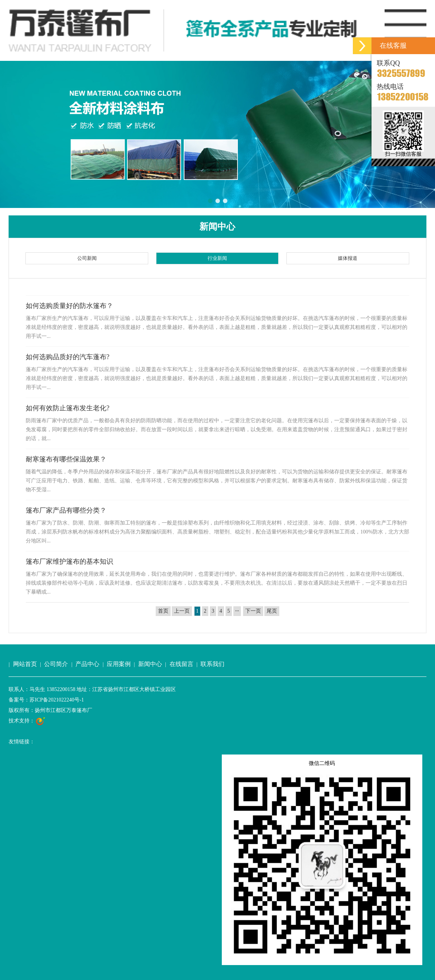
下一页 (253, 611)
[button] (9, 134)
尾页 (272, 611)
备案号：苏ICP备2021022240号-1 (46, 700)
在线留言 (181, 664)
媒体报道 (348, 258)
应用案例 (119, 664)
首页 (163, 611)
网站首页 (25, 664)
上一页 (182, 611)
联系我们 (212, 664)
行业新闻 (217, 258)
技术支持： (27, 721)
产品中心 (87, 664)
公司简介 (56, 664)
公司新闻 (87, 258)
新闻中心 (150, 664)
